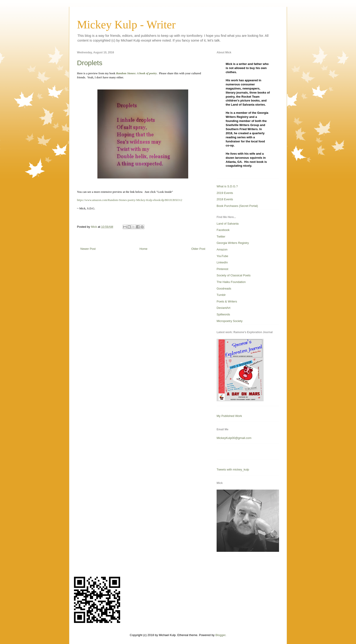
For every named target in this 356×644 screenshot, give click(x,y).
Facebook (223, 230)
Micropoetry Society (230, 321)
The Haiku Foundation (231, 282)
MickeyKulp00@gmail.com (234, 438)
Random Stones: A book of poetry (136, 73)
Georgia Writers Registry (233, 243)
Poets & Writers (227, 301)
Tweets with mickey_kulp (233, 469)
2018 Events (225, 199)
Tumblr (221, 295)
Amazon (222, 249)
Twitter (221, 237)
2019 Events (225, 193)
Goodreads (224, 289)
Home (144, 249)
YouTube (222, 256)
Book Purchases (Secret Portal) (237, 206)
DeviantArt (224, 308)
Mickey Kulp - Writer (126, 25)
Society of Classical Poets (234, 275)
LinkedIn (222, 262)
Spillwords (223, 314)
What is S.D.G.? (227, 186)
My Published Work (229, 416)
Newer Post (88, 249)
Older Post (198, 249)
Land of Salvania (228, 224)
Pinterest (222, 269)
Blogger (220, 635)
